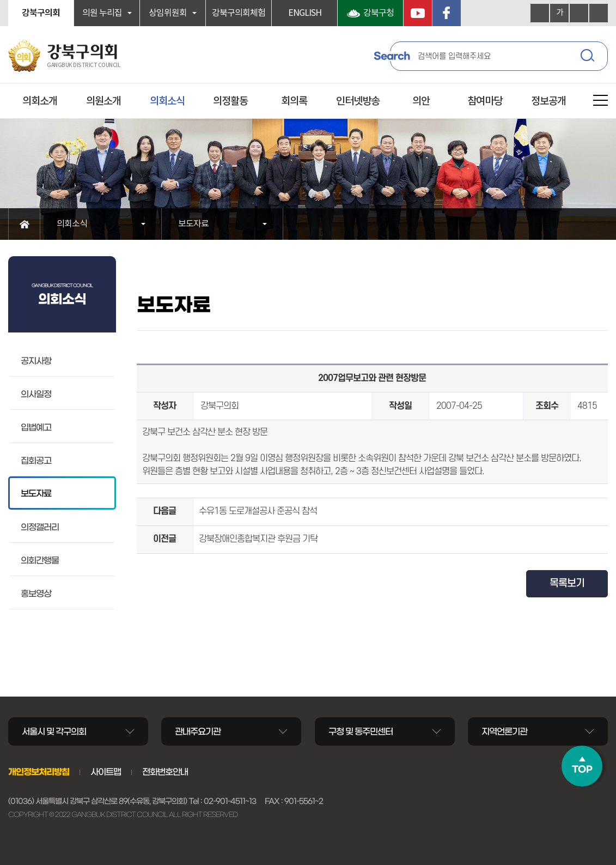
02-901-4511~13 (230, 801)
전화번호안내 (165, 772)
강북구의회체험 (239, 13)
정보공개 (548, 101)
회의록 (294, 101)
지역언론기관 (504, 731)
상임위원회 (168, 13)
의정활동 (230, 101)
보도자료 (193, 224)
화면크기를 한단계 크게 (540, 13)
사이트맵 (106, 772)
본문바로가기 (0, 0)
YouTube (418, 13)
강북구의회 (41, 13)
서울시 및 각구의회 (54, 731)
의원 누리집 (102, 13)
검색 (589, 57)
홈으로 (24, 224)
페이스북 (447, 13)
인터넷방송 (358, 101)
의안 (421, 101)
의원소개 (103, 101)
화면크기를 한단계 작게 (579, 13)
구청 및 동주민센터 (361, 731)
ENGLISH (305, 13)
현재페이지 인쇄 (599, 13)
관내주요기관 (198, 731)
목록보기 (567, 583)
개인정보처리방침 (39, 772)
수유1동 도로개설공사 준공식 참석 (258, 511)
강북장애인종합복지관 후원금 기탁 (258, 539)
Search (392, 56)
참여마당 (485, 101)
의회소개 (40, 101)
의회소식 (167, 101)
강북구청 (379, 13)
